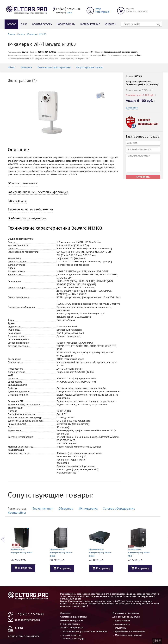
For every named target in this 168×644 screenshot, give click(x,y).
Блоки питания (122, 621)
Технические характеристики (54, 68)
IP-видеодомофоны (70, 624)
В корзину (23, 568)
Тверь (69, 13)
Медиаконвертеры (72, 635)
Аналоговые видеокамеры (73, 617)
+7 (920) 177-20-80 (68, 9)
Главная (12, 34)
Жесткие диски (122, 624)
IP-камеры (32, 34)
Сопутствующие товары (90, 68)
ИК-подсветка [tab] (88, 509)
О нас (24, 24)
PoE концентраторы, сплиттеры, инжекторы (85, 632)
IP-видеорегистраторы (71, 621)
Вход (98, 9)
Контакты (110, 24)
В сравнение (132, 108)
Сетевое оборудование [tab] (119, 509)
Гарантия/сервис (90, 24)
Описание (26, 68)
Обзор (11, 68)
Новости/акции (66, 24)
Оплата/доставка (42, 24)
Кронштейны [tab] (17, 513)
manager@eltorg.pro (28, 620)
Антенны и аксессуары (74, 639)
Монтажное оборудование (128, 635)
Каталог (11, 24)
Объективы (121, 628)
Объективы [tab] (66, 509)
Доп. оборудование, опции (126, 617)
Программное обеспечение (126, 613)
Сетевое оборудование (72, 628)
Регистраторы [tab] (18, 509)
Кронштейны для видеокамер (130, 632)
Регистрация (102, 12)
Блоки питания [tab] (43, 509)
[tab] (25, 81)
